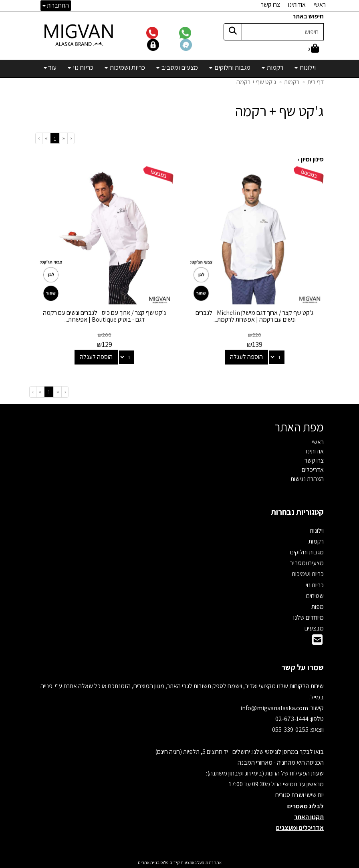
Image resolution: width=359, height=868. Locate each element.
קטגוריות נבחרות (297, 512)
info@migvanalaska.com (275, 708)
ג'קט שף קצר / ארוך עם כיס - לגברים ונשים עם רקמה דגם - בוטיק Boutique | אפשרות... (104, 316)
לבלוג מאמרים (306, 806)
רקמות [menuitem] (272, 67)
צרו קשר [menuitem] (270, 5)
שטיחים (315, 596)
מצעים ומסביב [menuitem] (177, 67)
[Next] (46, 138)
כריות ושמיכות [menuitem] (125, 67)
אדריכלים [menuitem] (313, 470)
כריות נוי (315, 585)
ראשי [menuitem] (320, 5)
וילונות (317, 531)
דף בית (316, 82)
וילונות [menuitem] (305, 67)
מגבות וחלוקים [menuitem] (230, 67)
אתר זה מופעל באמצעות (180, 862)
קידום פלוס (170, 862)
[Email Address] (317, 642)
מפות (318, 607)
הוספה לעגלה (246, 357)
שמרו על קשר (303, 667)
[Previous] (63, 138)
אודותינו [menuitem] (297, 5)
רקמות (292, 82)
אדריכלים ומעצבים (300, 828)
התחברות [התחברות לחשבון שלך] (56, 5)
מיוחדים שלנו (309, 617)
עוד (50, 67)
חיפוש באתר (308, 16)
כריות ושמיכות (308, 574)
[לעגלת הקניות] (313, 49)
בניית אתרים (149, 862)
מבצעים (314, 628)
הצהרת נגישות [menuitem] (307, 479)
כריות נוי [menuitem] (81, 67)
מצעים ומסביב (307, 563)
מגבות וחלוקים (307, 552)
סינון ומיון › (311, 159)
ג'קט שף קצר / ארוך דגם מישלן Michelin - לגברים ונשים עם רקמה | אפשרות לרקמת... (255, 316)
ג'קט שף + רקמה (256, 82)
